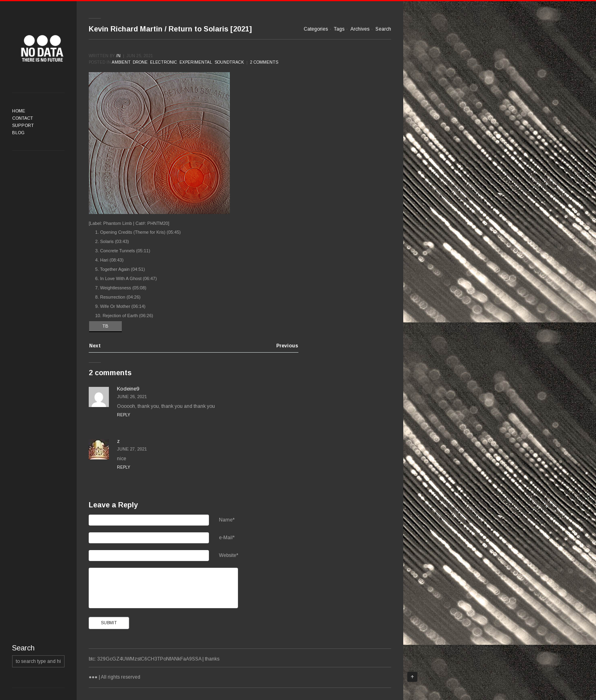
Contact (23, 118)
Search (383, 29)
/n (118, 56)
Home (19, 111)
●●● (42, 48)
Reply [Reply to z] (124, 467)
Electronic (164, 62)
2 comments (264, 62)
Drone (140, 62)
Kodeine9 (128, 389)
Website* (229, 555)
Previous (287, 346)
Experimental (196, 62)
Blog (18, 133)
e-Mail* (227, 538)
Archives (360, 29)
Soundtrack (229, 62)
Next (95, 346)
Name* (227, 520)
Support (23, 125)
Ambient (121, 62)
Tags (339, 29)
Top (412, 677)
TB (105, 326)
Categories (316, 29)
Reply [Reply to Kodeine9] (124, 415)
